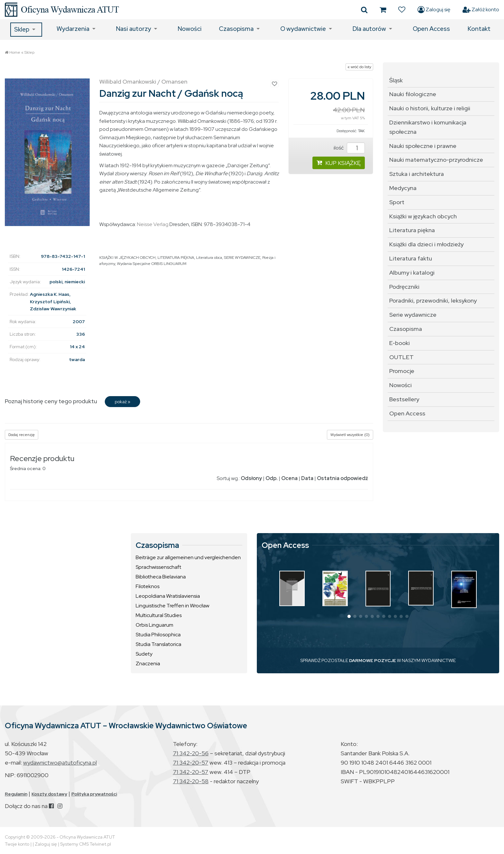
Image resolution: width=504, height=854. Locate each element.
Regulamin (16, 794)
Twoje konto (17, 844)
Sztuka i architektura (417, 174)
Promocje (402, 371)
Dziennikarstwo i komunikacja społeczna (428, 127)
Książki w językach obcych (423, 216)
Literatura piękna (412, 230)
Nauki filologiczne (413, 94)
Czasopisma (236, 29)
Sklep (22, 29)
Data (307, 478)
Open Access (431, 29)
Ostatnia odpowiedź (342, 478)
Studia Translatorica (158, 644)
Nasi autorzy (134, 29)
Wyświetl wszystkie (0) (350, 435)
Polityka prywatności (94, 794)
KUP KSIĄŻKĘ (339, 163)
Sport (397, 202)
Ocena (289, 478)
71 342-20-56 (191, 753)
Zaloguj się (434, 10)
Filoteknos (148, 586)
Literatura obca (209, 258)
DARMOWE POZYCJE (373, 660)
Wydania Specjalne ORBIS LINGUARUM (152, 264)
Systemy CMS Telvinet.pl (85, 844)
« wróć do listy (359, 67)
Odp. (272, 478)
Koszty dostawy (49, 794)
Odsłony (251, 478)
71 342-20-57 (191, 763)
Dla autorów (369, 29)
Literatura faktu (411, 258)
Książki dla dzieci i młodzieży (426, 244)
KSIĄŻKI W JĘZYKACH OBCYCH (127, 258)
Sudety (144, 654)
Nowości (190, 29)
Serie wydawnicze (413, 315)
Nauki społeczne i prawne (423, 146)
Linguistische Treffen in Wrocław (172, 606)
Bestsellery (404, 399)
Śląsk (396, 80)
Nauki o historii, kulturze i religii (430, 108)
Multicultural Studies (159, 615)
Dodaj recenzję (22, 435)
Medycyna (403, 188)
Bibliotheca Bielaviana (161, 577)
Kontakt (479, 29)
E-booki (400, 343)
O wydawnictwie (303, 29)
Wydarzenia (73, 29)
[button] (349, 616)
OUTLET (401, 357)
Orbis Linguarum (154, 625)
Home (15, 52)
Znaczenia (148, 663)
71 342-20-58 (191, 781)
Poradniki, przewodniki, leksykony (433, 300)
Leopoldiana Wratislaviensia (168, 596)
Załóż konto (481, 10)
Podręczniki (404, 287)
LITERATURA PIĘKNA (176, 258)
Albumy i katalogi (412, 273)
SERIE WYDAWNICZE (242, 258)
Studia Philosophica (158, 635)
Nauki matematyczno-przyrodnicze (436, 160)
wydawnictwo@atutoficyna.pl (60, 763)
